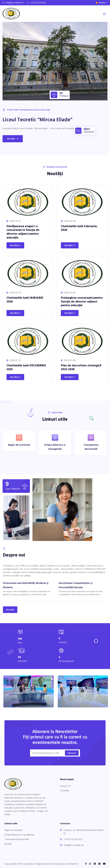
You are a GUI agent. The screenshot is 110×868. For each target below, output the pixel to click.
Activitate (64, 791)
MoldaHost (73, 864)
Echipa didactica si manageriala (19, 835)
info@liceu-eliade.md (13, 3)
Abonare (72, 753)
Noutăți (8, 844)
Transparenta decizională (17, 839)
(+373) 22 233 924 (36, 3)
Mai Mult (13, 139)
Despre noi (65, 786)
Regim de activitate (13, 830)
